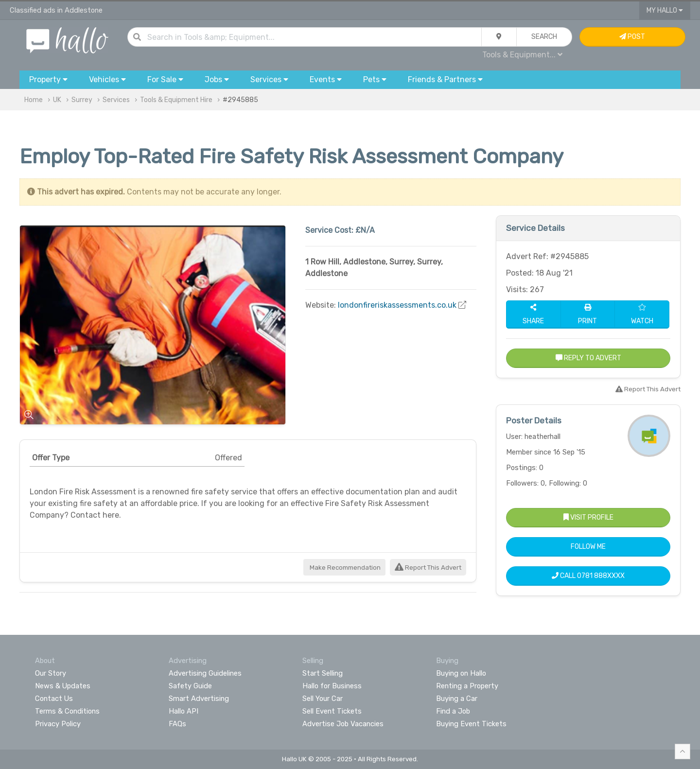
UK (57, 100)
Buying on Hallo (461, 673)
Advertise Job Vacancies (343, 724)
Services (116, 100)
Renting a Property (467, 686)
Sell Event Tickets (332, 711)
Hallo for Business (332, 686)
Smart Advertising (199, 699)
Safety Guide (190, 686)
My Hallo (665, 10)
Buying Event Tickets (471, 724)
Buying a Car (457, 699)
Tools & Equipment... (522, 55)
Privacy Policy (58, 724)
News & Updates (63, 686)
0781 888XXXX (601, 576)
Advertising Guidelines (205, 673)
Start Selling (323, 673)
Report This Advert (428, 568)
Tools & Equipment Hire (176, 100)
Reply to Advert (588, 358)
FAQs (177, 724)
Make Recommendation (344, 568)
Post (632, 37)
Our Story (51, 673)
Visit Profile (588, 517)
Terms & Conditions (67, 711)
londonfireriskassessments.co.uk (397, 305)
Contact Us (54, 699)
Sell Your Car (323, 699)
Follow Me (588, 547)
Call (588, 576)
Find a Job (453, 711)
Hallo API (184, 711)
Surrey (82, 100)
